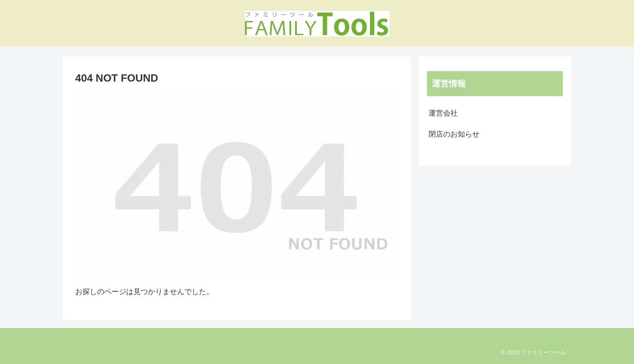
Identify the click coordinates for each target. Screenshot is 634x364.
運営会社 (443, 113)
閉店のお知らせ (454, 134)
